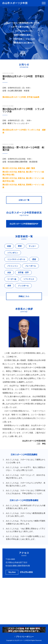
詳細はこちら (24, 296)
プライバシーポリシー (25, 637)
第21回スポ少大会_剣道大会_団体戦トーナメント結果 (23, 186)
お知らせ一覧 (24, 200)
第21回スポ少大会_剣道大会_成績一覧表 (19, 168)
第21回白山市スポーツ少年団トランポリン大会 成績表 (24, 131)
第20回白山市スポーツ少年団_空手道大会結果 (21, 97)
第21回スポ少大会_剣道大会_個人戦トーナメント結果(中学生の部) (23, 180)
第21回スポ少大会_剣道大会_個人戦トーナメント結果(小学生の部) (23, 173)
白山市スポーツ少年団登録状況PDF (24, 224)
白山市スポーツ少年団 (15, 3)
